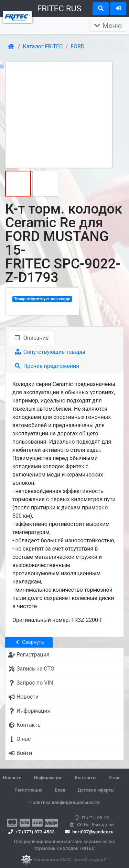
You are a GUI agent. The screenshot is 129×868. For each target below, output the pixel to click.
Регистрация (29, 790)
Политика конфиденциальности (64, 802)
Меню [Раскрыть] (108, 26)
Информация (48, 777)
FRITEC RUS (59, 9)
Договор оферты (96, 790)
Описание (32, 338)
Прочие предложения (47, 366)
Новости (12, 777)
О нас (115, 777)
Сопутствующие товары (50, 352)
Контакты (85, 777)
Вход (60, 790)
